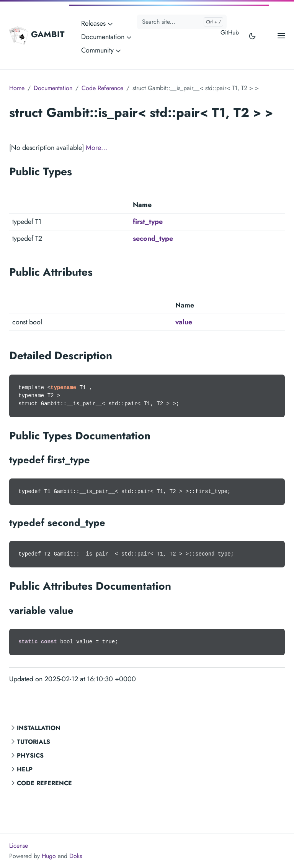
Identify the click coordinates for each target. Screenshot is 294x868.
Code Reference (44, 783)
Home (17, 88)
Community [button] (102, 50)
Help (25, 769)
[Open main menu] (281, 35)
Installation (39, 728)
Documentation (53, 88)
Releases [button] (98, 23)
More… (96, 148)
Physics (30, 755)
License (19, 846)
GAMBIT (37, 35)
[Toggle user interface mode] (252, 35)
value (184, 322)
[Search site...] (182, 22)
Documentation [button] (107, 37)
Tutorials (33, 742)
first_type (148, 222)
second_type (153, 238)
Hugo (49, 856)
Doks (76, 856)
